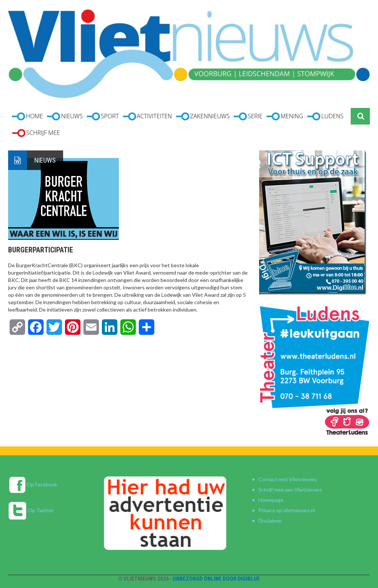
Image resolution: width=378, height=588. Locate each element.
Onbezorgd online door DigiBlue (216, 579)
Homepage (271, 500)
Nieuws (45, 160)
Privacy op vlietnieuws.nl (287, 510)
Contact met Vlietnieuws (288, 479)
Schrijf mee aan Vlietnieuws (290, 490)
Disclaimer (270, 521)
